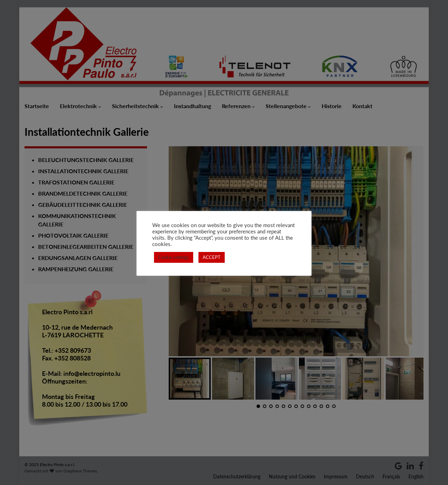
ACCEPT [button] (212, 257)
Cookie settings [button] (174, 257)
